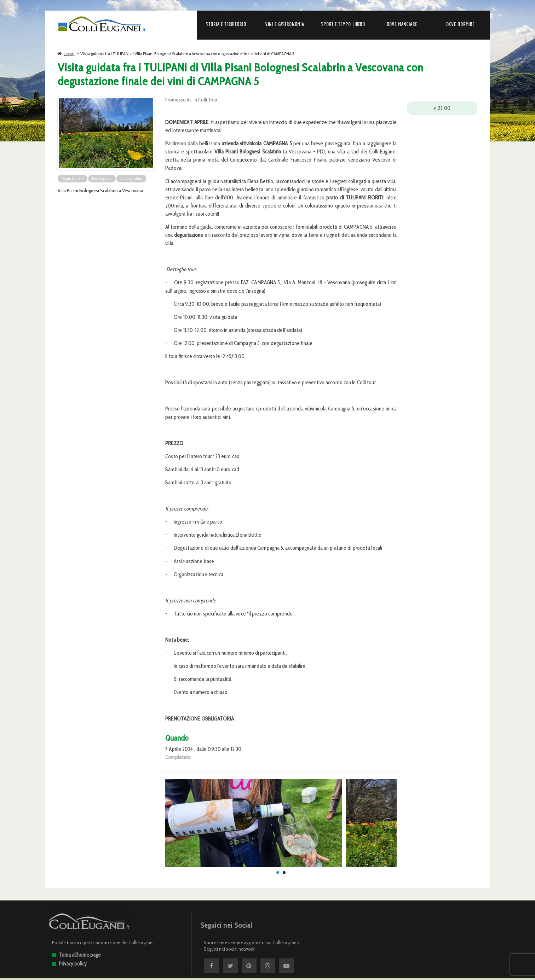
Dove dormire (460, 24)
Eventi (69, 54)
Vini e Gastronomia (285, 24)
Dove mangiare (402, 24)
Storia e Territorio (226, 24)
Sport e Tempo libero (343, 24)
